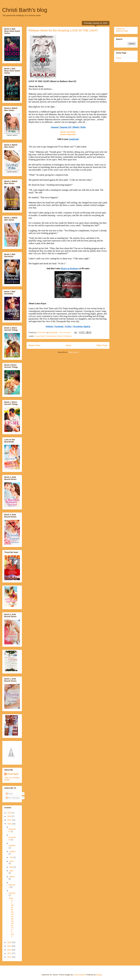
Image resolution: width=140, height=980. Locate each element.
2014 (10, 946)
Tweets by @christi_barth (122, 30)
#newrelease (51, 336)
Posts (9, 794)
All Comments (13, 798)
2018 (10, 816)
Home (69, 345)
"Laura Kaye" (40, 336)
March (12, 877)
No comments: (66, 332)
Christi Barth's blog (25, 10)
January (12, 893)
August (12, 851)
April (11, 871)
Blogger (99, 975)
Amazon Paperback (68, 134)
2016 (10, 824)
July (11, 857)
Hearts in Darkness (64, 336)
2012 (10, 953)
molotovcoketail (79, 975)
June (11, 861)
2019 (10, 813)
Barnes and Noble (68, 132)
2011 (10, 957)
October (12, 846)
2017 (10, 820)
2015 (10, 942)
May (11, 867)
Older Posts (102, 345)
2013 (10, 950)
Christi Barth (13, 774)
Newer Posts (34, 345)
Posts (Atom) (73, 352)
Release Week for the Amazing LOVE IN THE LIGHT (63, 30)
